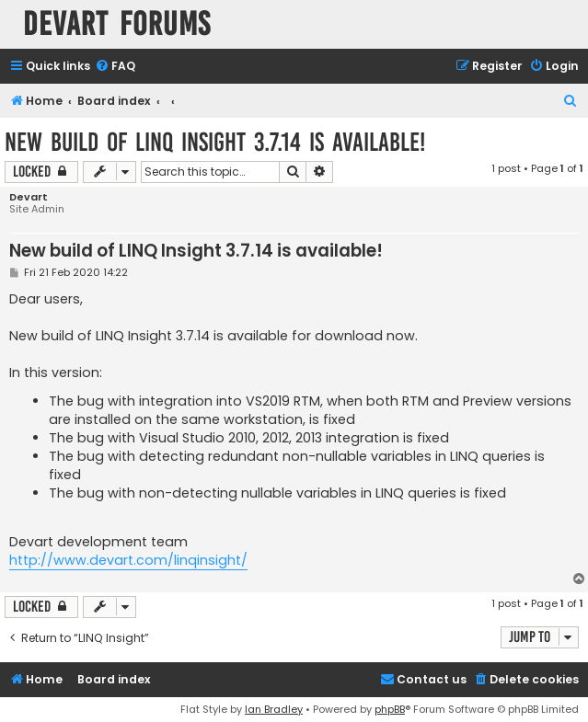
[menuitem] (115, 67)
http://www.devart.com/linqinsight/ (128, 560)
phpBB (390, 709)
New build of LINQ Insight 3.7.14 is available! (215, 142)
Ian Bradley (274, 709)
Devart (29, 197)
